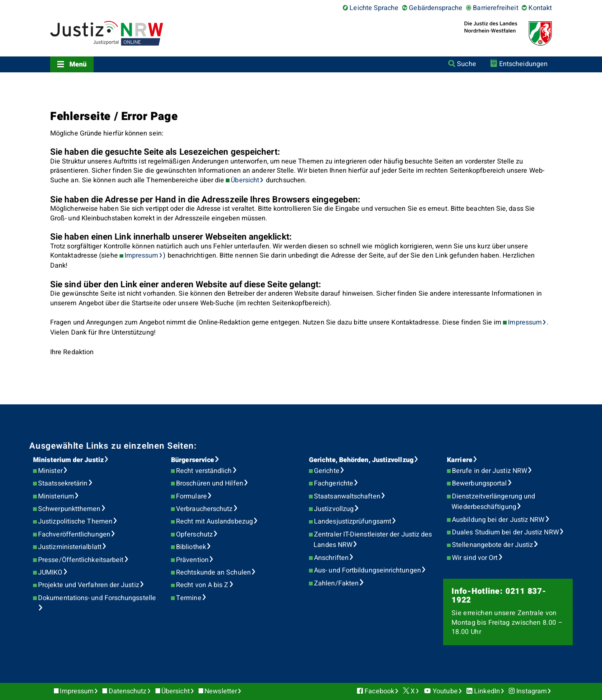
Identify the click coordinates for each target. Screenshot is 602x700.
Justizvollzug (334, 509)
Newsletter (221, 691)
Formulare (191, 496)
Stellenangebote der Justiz (492, 545)
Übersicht (245, 180)
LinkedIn (487, 691)
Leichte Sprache (374, 8)
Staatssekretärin (63, 483)
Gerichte (327, 471)
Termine (189, 598)
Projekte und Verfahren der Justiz (89, 585)
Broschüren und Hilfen (210, 483)
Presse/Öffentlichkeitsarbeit (81, 560)
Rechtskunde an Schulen (213, 572)
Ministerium (56, 496)
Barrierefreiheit (495, 8)
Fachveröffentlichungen (74, 534)
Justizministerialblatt (70, 547)
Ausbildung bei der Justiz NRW (498, 520)
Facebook (379, 691)
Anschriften (331, 558)
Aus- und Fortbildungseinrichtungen (367, 570)
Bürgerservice (193, 460)
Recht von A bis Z (202, 585)
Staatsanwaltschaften (347, 496)
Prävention (192, 560)
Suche (466, 64)
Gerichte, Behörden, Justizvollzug (361, 460)
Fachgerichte (334, 483)
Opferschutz (194, 534)
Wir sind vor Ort (475, 558)
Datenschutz (128, 691)
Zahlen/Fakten (336, 583)
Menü (78, 64)
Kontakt (540, 8)
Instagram (532, 691)
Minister (50, 471)
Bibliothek (191, 547)
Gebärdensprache (436, 8)
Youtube (445, 691)
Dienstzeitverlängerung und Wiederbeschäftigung (493, 502)
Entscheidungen (523, 64)
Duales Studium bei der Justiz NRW (505, 532)
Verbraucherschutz (204, 509)
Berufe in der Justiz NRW (490, 471)
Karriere (460, 460)
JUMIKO (50, 572)
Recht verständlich (204, 471)
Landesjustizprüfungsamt (353, 521)
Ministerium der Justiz (68, 460)
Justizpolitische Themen (75, 521)
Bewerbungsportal (479, 483)
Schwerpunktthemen (69, 509)
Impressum (142, 255)
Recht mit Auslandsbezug (214, 521)
